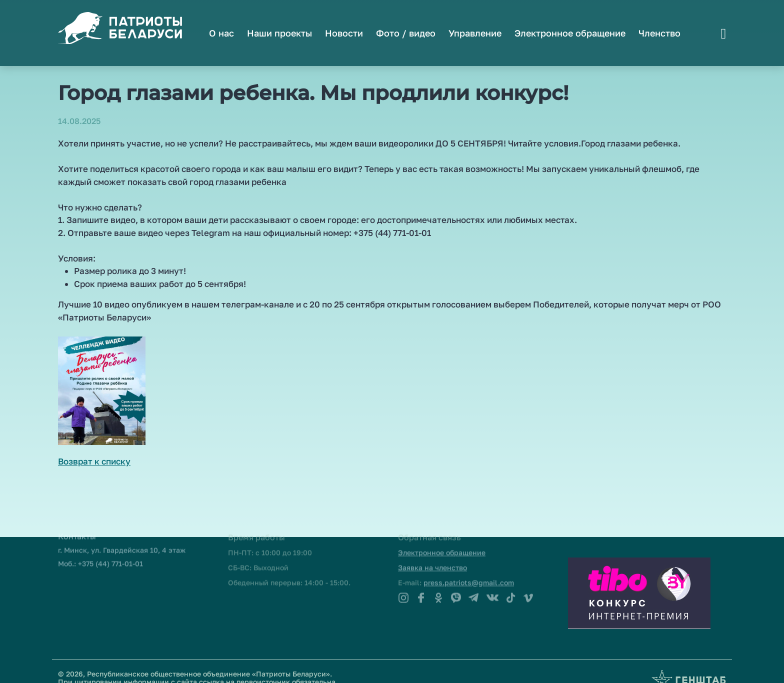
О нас (221, 33)
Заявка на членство (432, 557)
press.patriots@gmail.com (469, 572)
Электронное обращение (570, 33)
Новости (344, 33)
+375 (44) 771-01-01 (110, 553)
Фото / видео (406, 33)
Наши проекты (279, 33)
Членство (659, 33)
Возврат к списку (94, 461)
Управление (475, 33)
